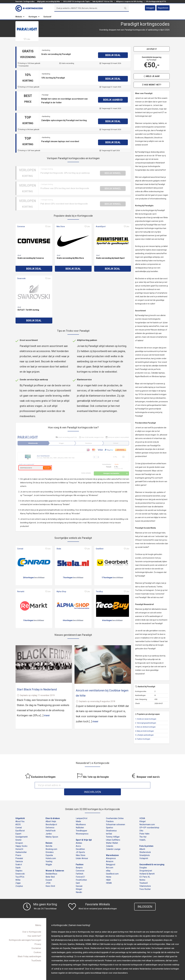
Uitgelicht (20, 812)
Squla (18, 861)
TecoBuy (99, 592)
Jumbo (49, 827)
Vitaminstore (145, 879)
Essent (49, 873)
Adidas (79, 836)
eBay (108, 864)
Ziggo (18, 876)
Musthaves (81, 818)
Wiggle (49, 858)
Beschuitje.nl (51, 818)
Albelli (142, 842)
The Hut (143, 830)
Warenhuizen (112, 849)
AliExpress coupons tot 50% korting (129, 2)
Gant (78, 876)
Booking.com (51, 842)
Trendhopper (81, 824)
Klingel (79, 882)
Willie (18, 873)
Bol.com (110, 861)
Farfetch (80, 867)
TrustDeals (36, 954)
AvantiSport (101, 226)
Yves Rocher (145, 882)
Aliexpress (111, 852)
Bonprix (79, 861)
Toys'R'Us (20, 870)
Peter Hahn (144, 827)
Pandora (110, 815)
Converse (21, 226)
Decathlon (80, 842)
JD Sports (80, 846)
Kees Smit (50, 879)
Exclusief (47, 17)
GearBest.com (112, 867)
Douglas (143, 861)
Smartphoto (145, 849)
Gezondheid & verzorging (152, 858)
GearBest (100, 549)
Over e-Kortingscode (32, 925)
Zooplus (19, 879)
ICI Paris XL (145, 870)
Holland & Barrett (147, 867)
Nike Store (61, 226)
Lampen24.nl (82, 812)
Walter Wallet (112, 836)
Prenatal (19, 852)
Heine (109, 870)
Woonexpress (82, 827)
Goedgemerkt (22, 830)
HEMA (109, 876)
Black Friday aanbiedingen (29, 950)
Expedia (49, 849)
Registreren (163, 8)
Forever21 (80, 870)
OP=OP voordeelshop (149, 821)
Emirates (50, 846)
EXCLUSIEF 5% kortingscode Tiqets (77, 2)
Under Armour (82, 852)
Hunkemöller (21, 846)
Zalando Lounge (113, 842)
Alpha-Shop (61, 592)
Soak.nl (19, 858)
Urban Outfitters (113, 833)
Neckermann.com (147, 818)
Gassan (79, 879)
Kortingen (33, 17)
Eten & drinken (53, 812)
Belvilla (49, 839)
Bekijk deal (34, 269)
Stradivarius (111, 824)
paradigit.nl (152, 49)
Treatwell (144, 876)
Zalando (110, 839)
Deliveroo (50, 821)
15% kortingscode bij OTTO (156, 2)
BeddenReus (51, 867)
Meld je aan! (152, 76)
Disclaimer (36, 942)
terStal (109, 827)
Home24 (19, 842)
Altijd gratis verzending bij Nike (48, 2)
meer (47, 715)
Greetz (18, 833)
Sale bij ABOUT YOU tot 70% (103, 2)
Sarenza (19, 855)
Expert (18, 827)
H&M (108, 873)
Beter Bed (50, 870)
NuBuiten (80, 821)
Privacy (38, 937)
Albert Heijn (51, 815)
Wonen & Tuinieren (55, 864)
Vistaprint (144, 852)
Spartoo (110, 821)
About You (20, 815)
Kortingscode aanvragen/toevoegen (25, 933)
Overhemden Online (115, 812)
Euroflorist (20, 824)
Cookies (37, 946)
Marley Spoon (52, 830)
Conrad (20, 549)
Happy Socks (21, 839)
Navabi (79, 886)
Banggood (111, 858)
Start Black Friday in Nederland (37, 689)
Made (78, 815)
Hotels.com (51, 852)
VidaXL (143, 833)
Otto (141, 824)
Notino (142, 873)
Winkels (19, 17)
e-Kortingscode (84, 977)
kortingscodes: (29, 2)
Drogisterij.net (146, 864)
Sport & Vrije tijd (84, 833)
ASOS (18, 818)
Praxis (18, 849)
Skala (59, 549)
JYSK (48, 876)
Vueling (49, 855)
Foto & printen (146, 839)
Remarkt (21, 592)
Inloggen (150, 8)
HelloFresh (51, 824)
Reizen (49, 836)
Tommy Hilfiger (113, 830)
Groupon (19, 836)
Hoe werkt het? (152, 85)
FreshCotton (81, 873)
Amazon (110, 855)
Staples (19, 864)
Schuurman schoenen (115, 818)
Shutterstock (145, 846)
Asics (78, 839)
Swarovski (21, 278)
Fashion (80, 858)
